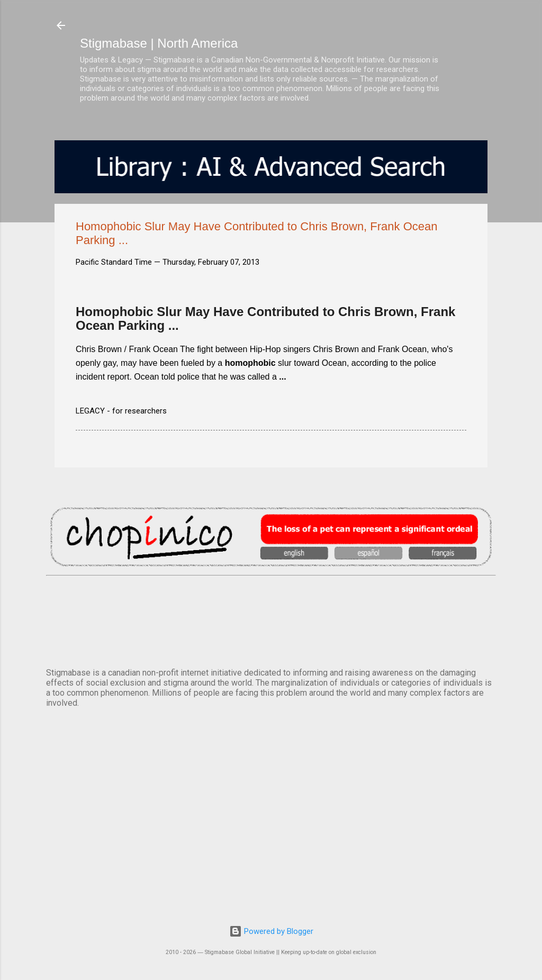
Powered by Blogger (271, 931)
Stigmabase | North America (159, 43)
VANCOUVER (271, 619)
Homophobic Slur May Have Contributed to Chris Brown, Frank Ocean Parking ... (265, 318)
